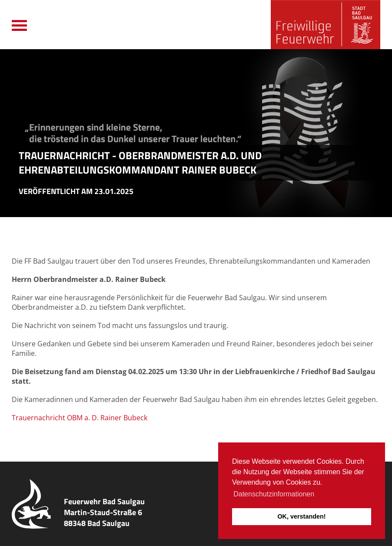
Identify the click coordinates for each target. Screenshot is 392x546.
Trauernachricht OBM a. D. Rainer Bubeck (80, 418)
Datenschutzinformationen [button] (274, 494)
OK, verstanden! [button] (301, 516)
